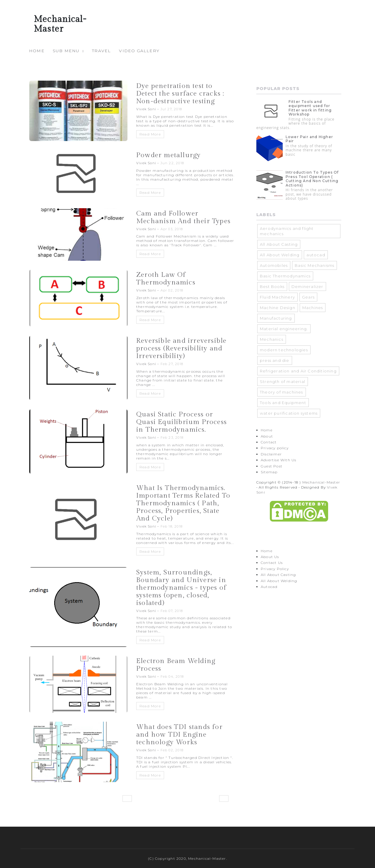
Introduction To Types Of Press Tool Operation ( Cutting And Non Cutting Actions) (312, 179)
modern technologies (284, 350)
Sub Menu (66, 51)
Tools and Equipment (283, 403)
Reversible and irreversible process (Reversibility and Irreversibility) (181, 348)
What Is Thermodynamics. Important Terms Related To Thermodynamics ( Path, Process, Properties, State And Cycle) (183, 503)
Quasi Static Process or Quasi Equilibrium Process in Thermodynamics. (181, 422)
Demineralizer (307, 286)
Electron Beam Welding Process (176, 665)
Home (37, 51)
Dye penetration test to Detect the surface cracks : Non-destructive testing (180, 94)
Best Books (272, 286)
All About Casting (279, 244)
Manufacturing (276, 318)
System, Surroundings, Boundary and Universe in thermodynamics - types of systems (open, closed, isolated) (181, 588)
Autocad (269, 587)
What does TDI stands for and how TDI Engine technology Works (179, 735)
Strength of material (283, 382)
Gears (308, 297)
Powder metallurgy (168, 155)
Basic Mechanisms (315, 265)
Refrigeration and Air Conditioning (298, 371)
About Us (270, 557)
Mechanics (272, 339)
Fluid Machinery (277, 297)
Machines (313, 308)
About (267, 436)
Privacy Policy (275, 569)
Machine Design (278, 308)
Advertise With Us (278, 460)
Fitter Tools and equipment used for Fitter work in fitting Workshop (310, 108)
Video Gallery (139, 51)
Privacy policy (275, 448)
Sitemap (269, 472)
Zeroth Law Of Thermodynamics (166, 279)
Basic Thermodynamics (285, 276)
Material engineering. (284, 329)
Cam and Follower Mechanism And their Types (183, 217)
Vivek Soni (146, 109)
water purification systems (289, 413)
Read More (150, 134)
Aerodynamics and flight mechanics (287, 231)
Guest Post (272, 466)
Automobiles (274, 265)
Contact (269, 442)
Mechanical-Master (321, 482)
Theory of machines (282, 392)
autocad (316, 255)
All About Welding (280, 255)
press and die (275, 360)
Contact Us (272, 563)
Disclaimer (271, 454)
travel (101, 51)
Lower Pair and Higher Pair (309, 139)
